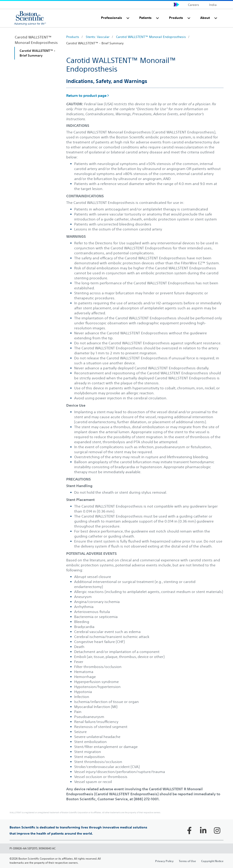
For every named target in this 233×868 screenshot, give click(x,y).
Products (73, 37)
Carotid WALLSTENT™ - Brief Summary (95, 43)
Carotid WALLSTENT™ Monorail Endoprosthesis (151, 37)
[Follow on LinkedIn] (203, 830)
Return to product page (87, 95)
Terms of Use (187, 861)
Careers (194, 5)
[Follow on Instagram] (217, 830)
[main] (116, 448)
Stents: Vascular (98, 37)
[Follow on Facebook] (189, 830)
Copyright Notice (212, 861)
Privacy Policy (164, 861)
